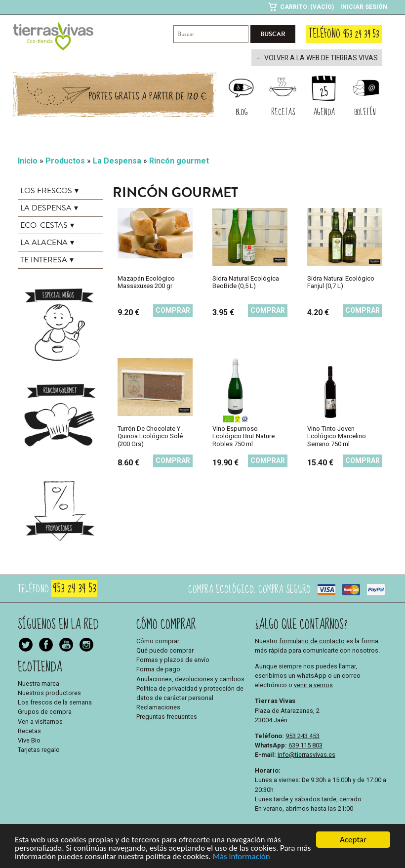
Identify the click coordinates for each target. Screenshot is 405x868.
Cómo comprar (158, 640)
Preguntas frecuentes (167, 716)
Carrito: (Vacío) (307, 7)
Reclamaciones (158, 707)
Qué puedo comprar (165, 649)
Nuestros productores (49, 692)
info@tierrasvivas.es (306, 754)
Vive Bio (29, 739)
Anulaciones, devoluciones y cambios (190, 678)
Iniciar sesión (364, 7)
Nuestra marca (39, 682)
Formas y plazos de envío (173, 659)
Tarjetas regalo (39, 749)
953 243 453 (303, 735)
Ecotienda (40, 666)
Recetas (29, 730)
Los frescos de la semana (55, 702)
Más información (241, 857)
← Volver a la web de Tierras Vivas (322, 58)
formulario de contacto (312, 640)
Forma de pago (158, 669)
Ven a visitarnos (40, 721)
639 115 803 (305, 744)
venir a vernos (313, 684)
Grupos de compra (45, 711)
